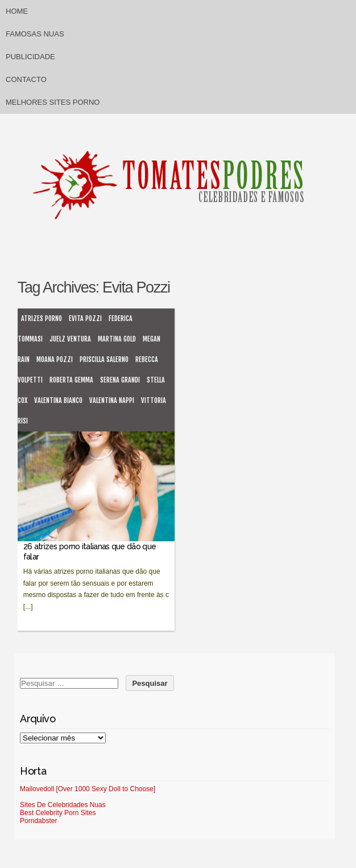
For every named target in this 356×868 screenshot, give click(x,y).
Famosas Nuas (35, 34)
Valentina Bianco (58, 400)
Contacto (26, 79)
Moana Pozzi (55, 359)
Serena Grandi (120, 380)
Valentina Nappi (112, 400)
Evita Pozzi (85, 318)
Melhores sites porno (53, 102)
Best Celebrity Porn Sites (58, 813)
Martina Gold (117, 339)
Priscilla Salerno (104, 359)
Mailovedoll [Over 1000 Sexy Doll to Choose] (88, 789)
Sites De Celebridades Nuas (63, 805)
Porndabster (38, 821)
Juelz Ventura (70, 339)
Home (17, 11)
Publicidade (30, 57)
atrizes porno (42, 318)
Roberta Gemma (71, 380)
